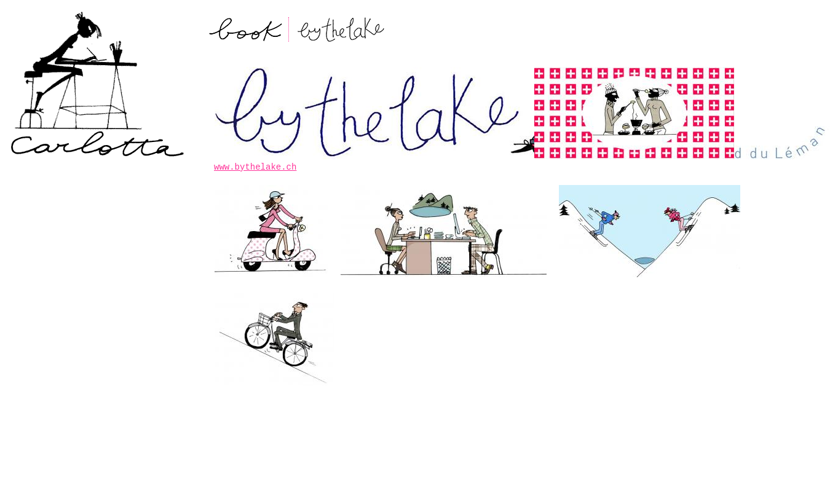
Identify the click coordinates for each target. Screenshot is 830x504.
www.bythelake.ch (255, 167)
